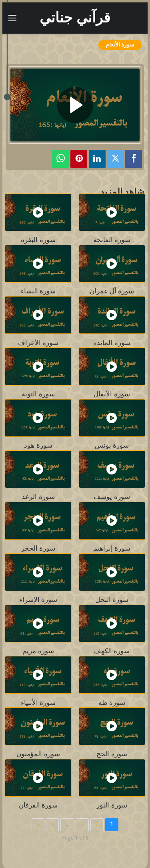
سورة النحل (112, 600)
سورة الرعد (38, 497)
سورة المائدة (112, 343)
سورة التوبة (38, 394)
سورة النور (112, 805)
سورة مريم (38, 651)
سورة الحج (112, 754)
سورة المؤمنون (38, 754)
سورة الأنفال (112, 394)
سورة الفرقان (38, 805)
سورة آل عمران (112, 291)
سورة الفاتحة (112, 240)
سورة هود (38, 445)
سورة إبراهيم (112, 548)
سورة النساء (38, 291)
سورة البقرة (38, 240)
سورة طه (112, 703)
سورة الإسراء (38, 600)
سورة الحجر (38, 548)
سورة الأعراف (38, 343)
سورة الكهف (112, 651)
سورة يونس (112, 445)
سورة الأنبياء (38, 703)
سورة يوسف (112, 497)
